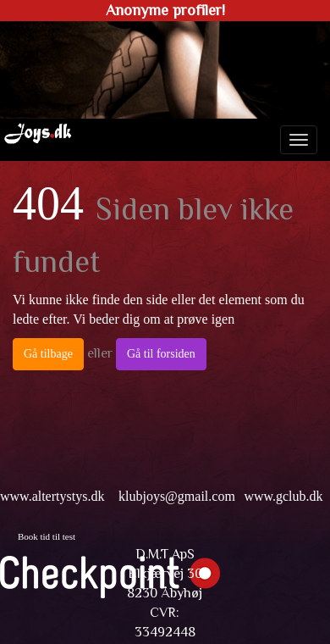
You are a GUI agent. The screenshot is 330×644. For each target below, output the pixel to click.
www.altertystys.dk (52, 496)
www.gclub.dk (283, 496)
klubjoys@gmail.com (177, 496)
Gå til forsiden (161, 354)
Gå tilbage (48, 354)
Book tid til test (47, 536)
